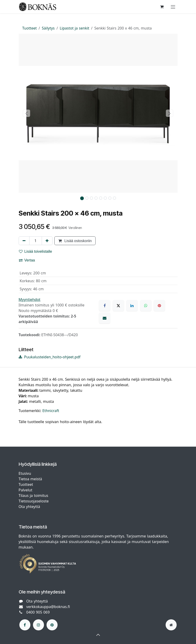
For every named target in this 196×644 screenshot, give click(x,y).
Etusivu (25, 473)
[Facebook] (105, 306)
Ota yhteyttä (29, 507)
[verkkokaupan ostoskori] (162, 7)
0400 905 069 (38, 612)
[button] (27, 113)
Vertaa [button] (27, 260)
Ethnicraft (51, 411)
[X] (118, 306)
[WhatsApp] (146, 306)
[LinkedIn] (132, 306)
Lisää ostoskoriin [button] (75, 241)
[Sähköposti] (105, 318)
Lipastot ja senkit (74, 28)
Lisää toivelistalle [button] (36, 251)
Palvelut (26, 490)
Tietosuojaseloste (34, 501)
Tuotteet (30, 28)
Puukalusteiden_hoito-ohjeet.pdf (50, 357)
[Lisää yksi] (47, 241)
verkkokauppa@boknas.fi (48, 607)
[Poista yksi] (24, 241)
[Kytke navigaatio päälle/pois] (173, 7)
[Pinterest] (159, 306)
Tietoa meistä (30, 479)
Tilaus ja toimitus (34, 496)
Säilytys (48, 28)
